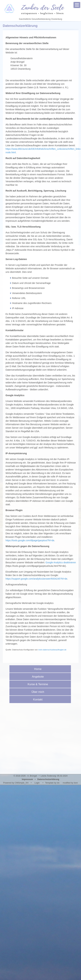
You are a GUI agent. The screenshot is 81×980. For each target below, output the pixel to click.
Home (39, 669)
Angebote (39, 677)
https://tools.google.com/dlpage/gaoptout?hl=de (30, 540)
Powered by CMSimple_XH (16, 783)
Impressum (27, 779)
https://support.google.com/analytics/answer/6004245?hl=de (36, 579)
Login (37, 783)
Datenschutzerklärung (48, 779)
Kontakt (39, 700)
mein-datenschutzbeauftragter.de (52, 650)
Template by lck (52, 783)
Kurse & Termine (39, 684)
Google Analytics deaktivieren (61, 562)
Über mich (39, 692)
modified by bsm (70, 783)
